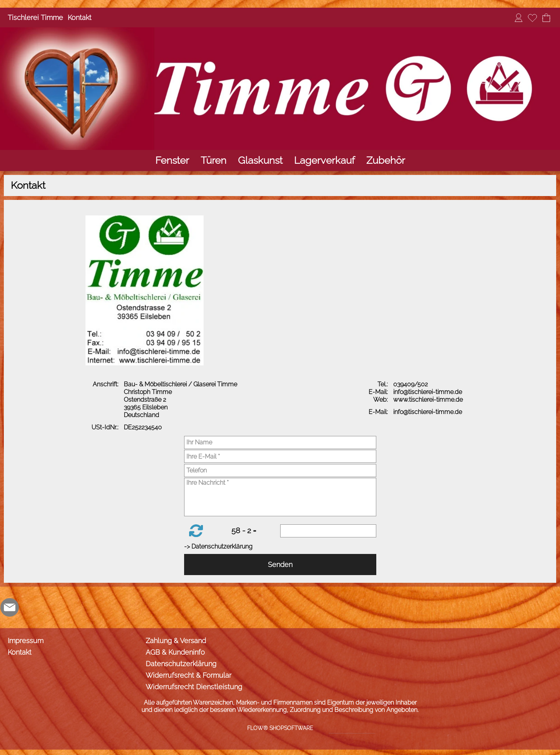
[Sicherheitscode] (328, 531)
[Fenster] (172, 160)
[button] (196, 531)
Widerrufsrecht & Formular (189, 675)
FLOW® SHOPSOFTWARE (280, 728)
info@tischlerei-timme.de (428, 392)
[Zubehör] (386, 160)
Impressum (26, 641)
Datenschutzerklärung (181, 664)
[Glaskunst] (260, 160)
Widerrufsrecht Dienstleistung (194, 687)
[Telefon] (280, 471)
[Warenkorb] (546, 18)
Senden (280, 565)
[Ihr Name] (280, 442)
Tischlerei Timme (35, 17)
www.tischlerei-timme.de (429, 400)
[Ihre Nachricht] (280, 497)
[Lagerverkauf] (324, 160)
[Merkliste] (532, 18)
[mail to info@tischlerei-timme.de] (10, 607)
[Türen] (214, 160)
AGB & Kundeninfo (175, 652)
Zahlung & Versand (176, 641)
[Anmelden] (518, 18)
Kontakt (80, 17)
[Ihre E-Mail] (280, 456)
